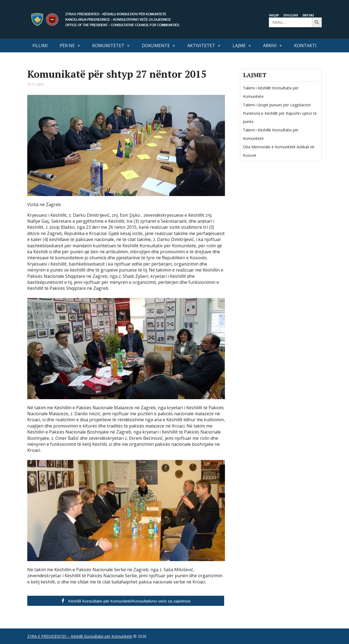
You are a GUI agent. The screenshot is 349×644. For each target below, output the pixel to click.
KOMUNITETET (108, 46)
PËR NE (67, 46)
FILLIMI (40, 46)
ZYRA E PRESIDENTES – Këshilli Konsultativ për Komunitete (80, 636)
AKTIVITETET (201, 46)
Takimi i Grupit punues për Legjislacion (277, 105)
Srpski (310, 15)
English (292, 15)
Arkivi (270, 46)
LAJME (239, 46)
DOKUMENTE (156, 46)
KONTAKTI (305, 46)
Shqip (274, 15)
